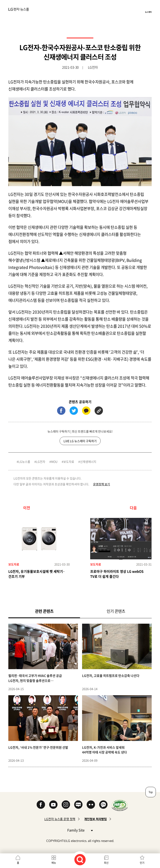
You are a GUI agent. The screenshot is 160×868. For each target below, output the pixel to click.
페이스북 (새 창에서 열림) (61, 411)
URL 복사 (99, 411)
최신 (106, 863)
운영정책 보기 (102, 484)
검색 (80, 860)
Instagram (66, 805)
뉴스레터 (148, 12)
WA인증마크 (120, 805)
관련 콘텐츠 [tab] (51, 611)
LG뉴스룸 (24, 462)
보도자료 (69, 462)
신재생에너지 (88, 462)
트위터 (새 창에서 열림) (74, 411)
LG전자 (41, 462)
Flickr (91, 805)
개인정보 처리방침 (95, 819)
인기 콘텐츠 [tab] (116, 611)
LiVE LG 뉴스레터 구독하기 (80, 441)
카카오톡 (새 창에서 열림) (86, 411)
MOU (54, 462)
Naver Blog (78, 805)
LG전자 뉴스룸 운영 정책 (60, 819)
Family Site (80, 830)
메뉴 (54, 863)
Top (151, 792)
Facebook (41, 805)
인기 (142, 863)
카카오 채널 (103, 805)
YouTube (53, 805)
